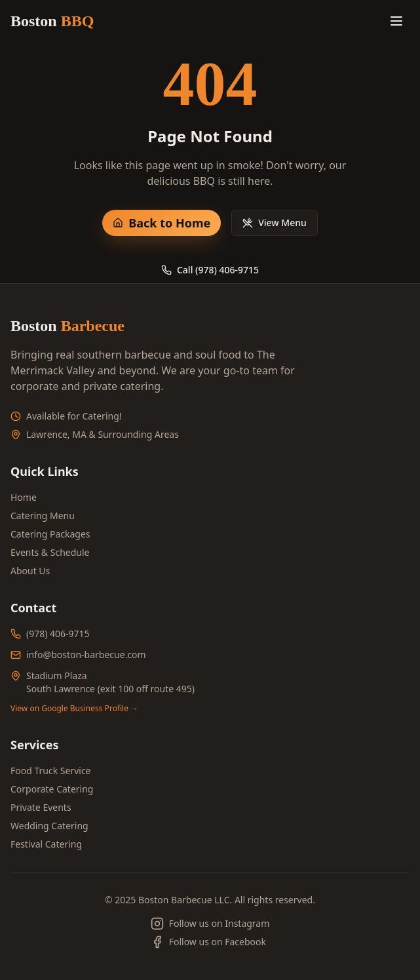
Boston (52, 21)
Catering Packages (50, 534)
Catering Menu (43, 516)
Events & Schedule (50, 552)
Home (24, 497)
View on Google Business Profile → (74, 709)
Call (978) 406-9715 (210, 270)
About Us (30, 571)
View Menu (275, 223)
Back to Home (162, 223)
